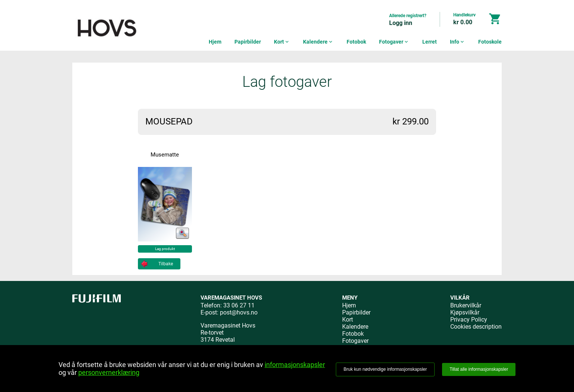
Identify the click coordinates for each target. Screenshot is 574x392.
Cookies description (476, 327)
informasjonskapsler (295, 365)
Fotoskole (490, 42)
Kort (282, 42)
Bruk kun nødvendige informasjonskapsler (385, 369)
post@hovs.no (239, 312)
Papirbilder (248, 42)
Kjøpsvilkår (465, 312)
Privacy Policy (469, 320)
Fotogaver (394, 42)
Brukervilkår (466, 305)
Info (458, 42)
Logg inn (401, 23)
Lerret (430, 42)
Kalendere (318, 42)
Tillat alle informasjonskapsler (479, 369)
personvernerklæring (109, 372)
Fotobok (356, 42)
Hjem (215, 42)
